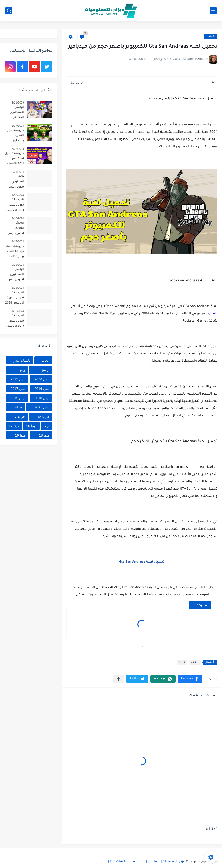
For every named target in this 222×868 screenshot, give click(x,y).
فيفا (47, 426)
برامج (46, 370)
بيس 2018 (42, 398)
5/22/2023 (18, 149)
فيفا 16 (31, 426)
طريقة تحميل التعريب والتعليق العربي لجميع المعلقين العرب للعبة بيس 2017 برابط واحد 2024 (15, 136)
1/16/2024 (18, 218)
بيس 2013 (18, 379)
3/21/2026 (18, 103)
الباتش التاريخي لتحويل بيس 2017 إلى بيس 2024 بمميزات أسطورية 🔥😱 (15, 229)
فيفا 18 (44, 435)
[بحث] (9, 11)
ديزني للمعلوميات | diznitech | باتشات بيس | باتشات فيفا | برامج (143, 862)
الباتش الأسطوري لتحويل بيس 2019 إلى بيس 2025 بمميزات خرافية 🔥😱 (15, 275)
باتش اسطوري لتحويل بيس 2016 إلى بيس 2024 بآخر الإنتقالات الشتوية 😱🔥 (14, 183)
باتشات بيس (22, 360)
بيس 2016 (42, 389)
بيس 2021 (42, 407)
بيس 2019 (18, 398)
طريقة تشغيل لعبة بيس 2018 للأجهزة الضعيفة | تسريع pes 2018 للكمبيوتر (14, 160)
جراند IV (44, 417)
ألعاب (211, 37)
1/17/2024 (18, 126)
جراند (182, 662)
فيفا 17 (14, 426)
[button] (190, 679)
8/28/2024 (18, 265)
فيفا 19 (20, 435)
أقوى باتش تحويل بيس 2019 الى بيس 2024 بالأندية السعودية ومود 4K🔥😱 (15, 322)
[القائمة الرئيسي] (213, 11)
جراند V (20, 417)
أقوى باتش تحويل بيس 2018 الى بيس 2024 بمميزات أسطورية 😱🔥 (15, 206)
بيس (22, 370)
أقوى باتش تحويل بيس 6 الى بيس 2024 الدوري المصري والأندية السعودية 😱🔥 (15, 299)
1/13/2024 (18, 195)
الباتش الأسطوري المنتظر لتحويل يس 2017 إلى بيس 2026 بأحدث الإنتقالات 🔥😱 (15, 113)
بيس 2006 (42, 379)
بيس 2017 (18, 389)
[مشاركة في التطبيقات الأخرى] (118, 679)
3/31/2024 (18, 172)
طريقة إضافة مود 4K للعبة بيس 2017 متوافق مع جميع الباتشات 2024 (14, 252)
